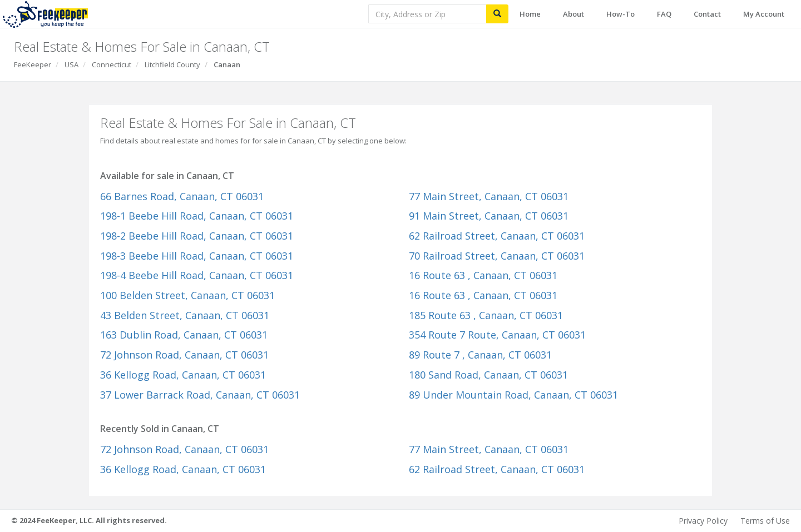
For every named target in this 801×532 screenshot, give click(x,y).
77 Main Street (489, 196)
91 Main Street (489, 216)
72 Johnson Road (184, 355)
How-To (620, 14)
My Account (764, 14)
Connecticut (112, 64)
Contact (707, 14)
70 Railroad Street (497, 256)
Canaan (227, 64)
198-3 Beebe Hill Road (197, 256)
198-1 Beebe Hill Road (197, 216)
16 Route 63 (483, 275)
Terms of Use (765, 521)
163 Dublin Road (184, 335)
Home (530, 14)
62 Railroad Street (497, 236)
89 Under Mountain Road (513, 395)
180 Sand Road (488, 375)
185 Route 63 (486, 315)
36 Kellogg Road (183, 375)
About (573, 14)
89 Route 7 (480, 355)
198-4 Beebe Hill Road (197, 275)
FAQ (664, 14)
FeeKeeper (33, 64)
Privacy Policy (703, 521)
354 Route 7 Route (497, 335)
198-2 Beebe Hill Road (197, 236)
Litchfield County (172, 64)
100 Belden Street (187, 295)
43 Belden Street (185, 315)
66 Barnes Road (182, 196)
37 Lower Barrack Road (200, 395)
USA (71, 64)
